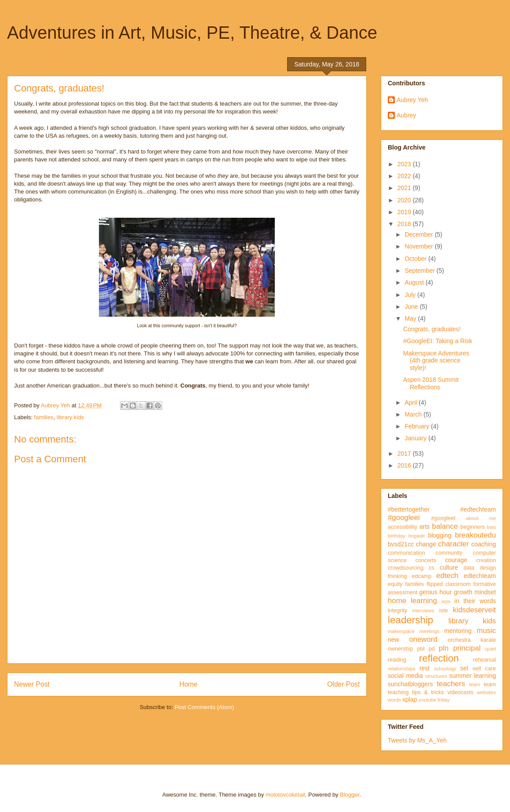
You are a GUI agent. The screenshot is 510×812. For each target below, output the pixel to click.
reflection (439, 658)
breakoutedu (475, 535)
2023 (405, 164)
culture (449, 567)
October (416, 259)
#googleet (443, 518)
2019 (405, 212)
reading (397, 660)
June (412, 307)
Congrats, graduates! (432, 329)
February (418, 426)
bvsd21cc (401, 544)
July (411, 295)
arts (424, 527)
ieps (446, 601)
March (414, 414)
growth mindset (475, 592)
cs (432, 568)
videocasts (460, 692)
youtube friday (434, 700)
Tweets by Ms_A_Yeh (417, 740)
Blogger (350, 795)
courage (456, 560)
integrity (397, 611)
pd (432, 649)
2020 (405, 200)
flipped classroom (448, 584)
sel (464, 668)
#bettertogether (409, 509)
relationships (402, 669)
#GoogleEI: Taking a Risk (438, 341)
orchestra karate (472, 640)
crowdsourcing (406, 568)
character (454, 544)
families (44, 417)
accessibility (403, 527)
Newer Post (32, 684)
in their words (475, 601)
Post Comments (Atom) (204, 707)
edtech (447, 576)
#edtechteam (478, 509)
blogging (440, 535)
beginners (472, 527)
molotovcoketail (285, 795)
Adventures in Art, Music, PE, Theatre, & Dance (192, 33)
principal (467, 648)
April (412, 402)
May (411, 318)
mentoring (458, 631)
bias (491, 527)
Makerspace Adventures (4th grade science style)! (436, 361)
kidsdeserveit (474, 610)
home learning (412, 601)
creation (486, 560)
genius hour (436, 592)
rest (424, 668)
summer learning (473, 676)
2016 (405, 465)
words (394, 700)
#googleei (404, 518)
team (475, 684)
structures (436, 676)
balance (445, 526)
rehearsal (484, 660)
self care (484, 669)
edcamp (421, 576)
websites (486, 692)
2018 (405, 224)
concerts (426, 560)
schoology (445, 669)
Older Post (343, 684)
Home (189, 684)
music (486, 631)
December (419, 234)
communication (406, 553)
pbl (421, 649)
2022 (405, 176)
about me (481, 518)
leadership (410, 620)
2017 (405, 454)
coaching (484, 544)
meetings (429, 631)
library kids (70, 417)
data (469, 568)
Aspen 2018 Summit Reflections (431, 383)
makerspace (401, 631)
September (420, 271)
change (426, 544)
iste (444, 611)
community (449, 553)
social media (405, 676)
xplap (410, 699)
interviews (423, 611)
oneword (423, 639)
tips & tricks (428, 692)
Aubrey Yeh (412, 100)
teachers (451, 684)
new (393, 640)
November (419, 246)
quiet (491, 649)
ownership (400, 649)
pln (444, 648)
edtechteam (480, 576)
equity (395, 584)
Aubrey (406, 115)
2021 (405, 188)
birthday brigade (406, 536)
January (416, 438)
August (415, 282)
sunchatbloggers (410, 684)
